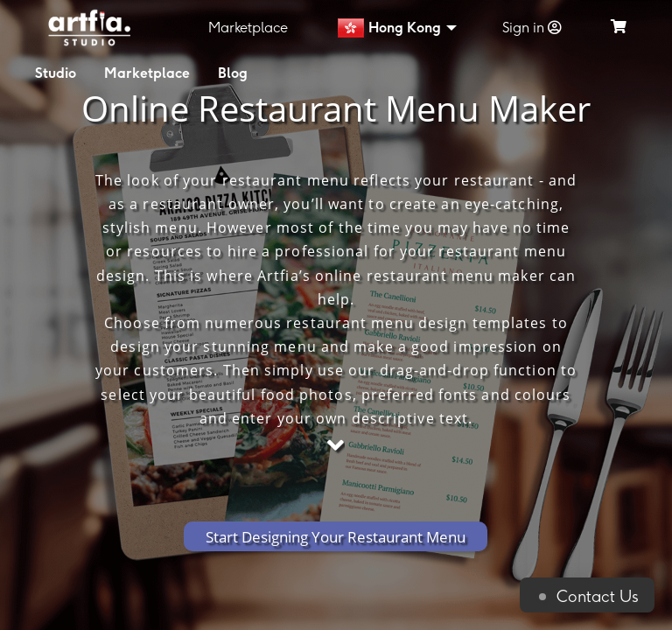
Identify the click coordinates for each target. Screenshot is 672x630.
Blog (233, 73)
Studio (56, 73)
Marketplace (248, 28)
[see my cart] (619, 28)
